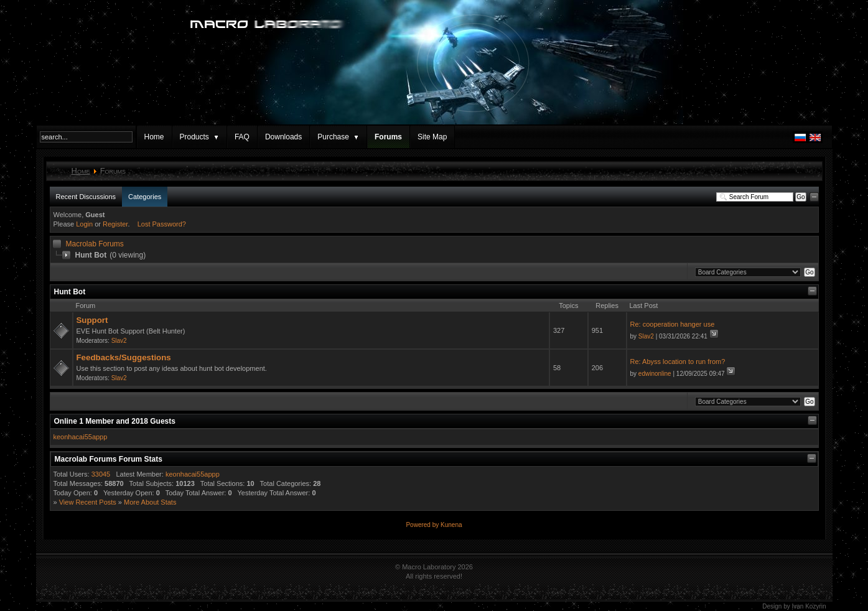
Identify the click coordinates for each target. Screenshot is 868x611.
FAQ (242, 137)
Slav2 (119, 341)
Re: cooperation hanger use (673, 324)
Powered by (423, 525)
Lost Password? (162, 224)
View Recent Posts (88, 502)
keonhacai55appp (81, 437)
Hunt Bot (70, 292)
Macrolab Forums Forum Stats (109, 459)
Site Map (432, 137)
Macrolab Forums (95, 244)
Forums (388, 137)
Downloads (283, 137)
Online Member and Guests (115, 421)
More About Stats (150, 502)
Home (154, 137)
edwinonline (655, 374)
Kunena (451, 525)
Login (84, 224)
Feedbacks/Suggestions (124, 357)
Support (92, 320)
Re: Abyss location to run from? (678, 361)
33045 (101, 474)
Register (115, 224)
